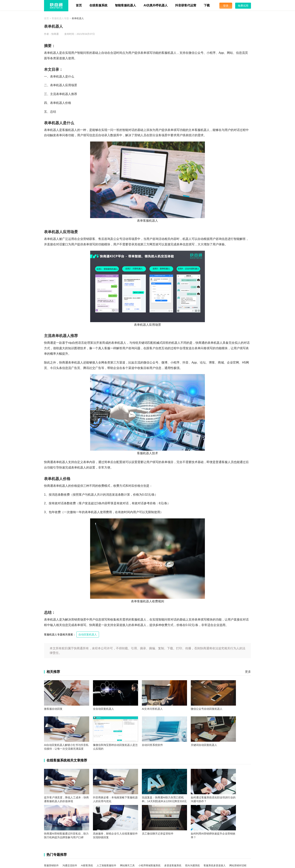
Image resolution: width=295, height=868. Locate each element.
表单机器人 (78, 18)
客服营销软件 (51, 865)
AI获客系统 (87, 865)
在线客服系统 (98, 5)
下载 (207, 5)
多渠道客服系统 (173, 865)
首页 (79, 5)
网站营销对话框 (238, 865)
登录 (226, 6)
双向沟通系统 (192, 865)
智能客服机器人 (125, 5)
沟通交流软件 (70, 865)
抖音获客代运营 (186, 5)
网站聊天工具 (127, 865)
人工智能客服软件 (106, 865)
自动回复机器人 (88, 634)
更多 (248, 672)
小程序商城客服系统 (149, 865)
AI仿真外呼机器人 (156, 5)
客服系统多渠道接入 (215, 865)
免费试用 (243, 6)
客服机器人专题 (60, 18)
